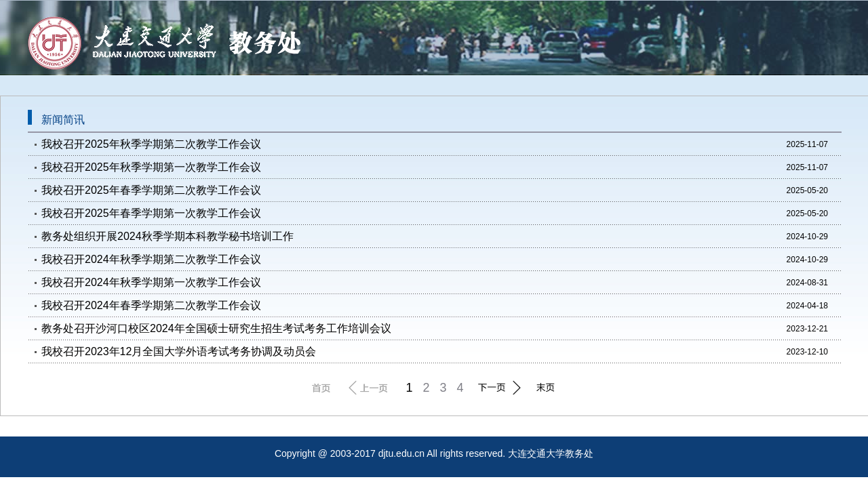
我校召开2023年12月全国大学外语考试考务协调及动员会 (179, 351)
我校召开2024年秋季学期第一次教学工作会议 (151, 282)
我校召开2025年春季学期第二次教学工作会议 (151, 190)
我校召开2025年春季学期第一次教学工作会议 (151, 213)
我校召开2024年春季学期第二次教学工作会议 (151, 305)
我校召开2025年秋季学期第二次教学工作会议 (151, 144)
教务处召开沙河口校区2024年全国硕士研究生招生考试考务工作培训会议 (216, 328)
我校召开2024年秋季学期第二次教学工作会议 (151, 259)
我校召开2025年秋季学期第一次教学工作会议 (151, 167)
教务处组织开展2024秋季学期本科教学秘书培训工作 (167, 236)
